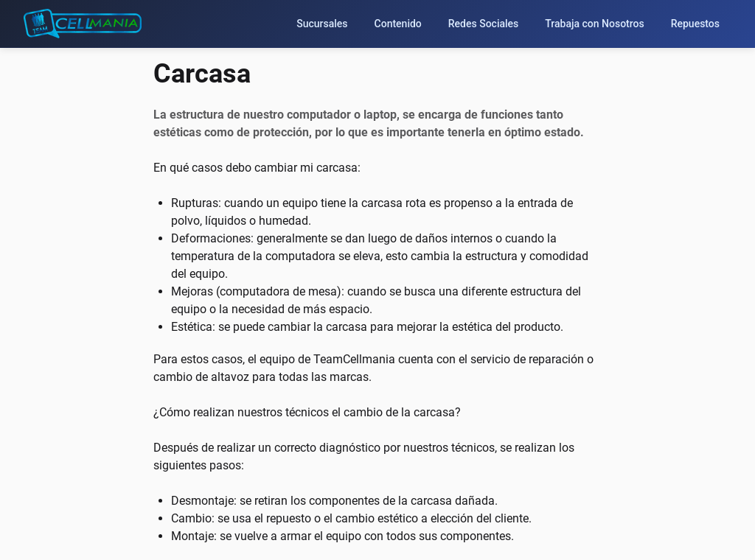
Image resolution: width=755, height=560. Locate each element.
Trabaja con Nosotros (594, 24)
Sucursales (322, 24)
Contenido (398, 24)
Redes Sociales (484, 24)
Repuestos (695, 24)
